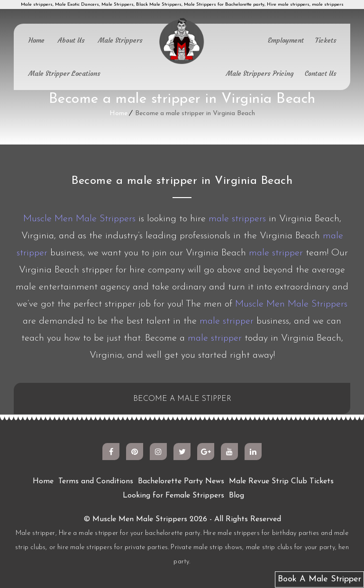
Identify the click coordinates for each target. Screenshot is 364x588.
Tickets (326, 40)
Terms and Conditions (96, 481)
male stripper (276, 253)
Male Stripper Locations (64, 73)
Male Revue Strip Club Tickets (281, 481)
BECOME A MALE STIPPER (182, 399)
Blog (237, 496)
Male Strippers (120, 40)
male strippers (237, 219)
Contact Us (321, 73)
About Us (71, 40)
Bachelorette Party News (181, 481)
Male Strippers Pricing (260, 73)
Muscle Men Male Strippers (79, 219)
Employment (286, 40)
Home (36, 40)
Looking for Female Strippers (173, 496)
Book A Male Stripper (319, 579)
